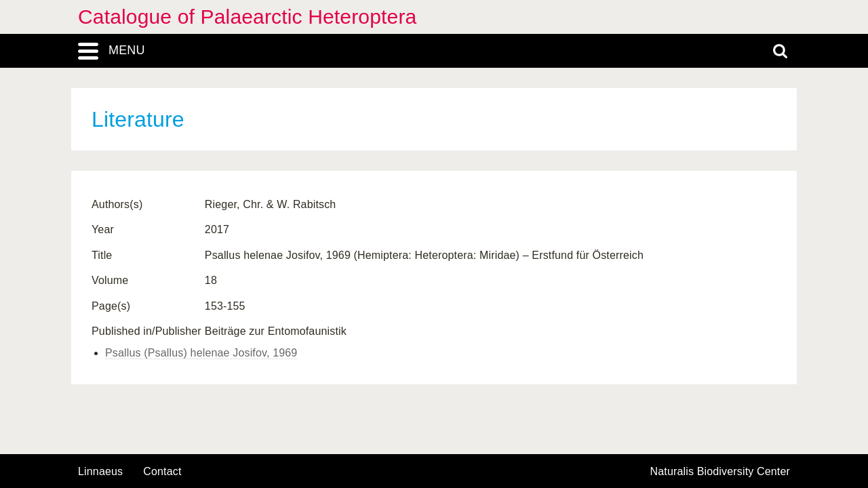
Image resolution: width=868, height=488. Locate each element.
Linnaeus (100, 472)
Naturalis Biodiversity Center (721, 472)
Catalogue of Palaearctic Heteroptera (247, 17)
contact (162, 471)
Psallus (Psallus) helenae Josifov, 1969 (201, 353)
